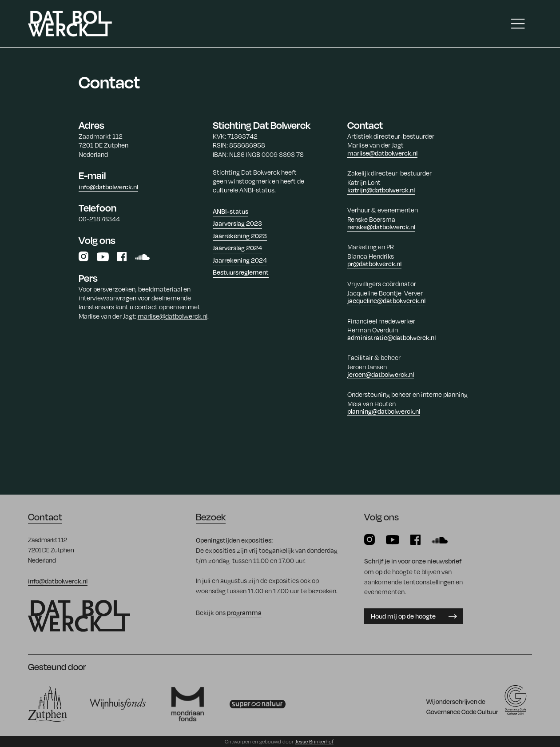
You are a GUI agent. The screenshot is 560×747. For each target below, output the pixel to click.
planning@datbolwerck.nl (384, 411)
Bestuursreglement (241, 272)
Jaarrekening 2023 (240, 236)
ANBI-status (230, 211)
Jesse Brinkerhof (314, 742)
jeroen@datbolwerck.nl (381, 374)
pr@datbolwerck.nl (374, 264)
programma (244, 612)
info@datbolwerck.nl (108, 187)
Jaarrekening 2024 (240, 260)
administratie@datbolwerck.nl (391, 338)
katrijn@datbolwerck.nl (381, 190)
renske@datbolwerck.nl (381, 227)
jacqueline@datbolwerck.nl (386, 300)
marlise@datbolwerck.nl (173, 316)
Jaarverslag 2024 (237, 248)
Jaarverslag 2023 (237, 223)
